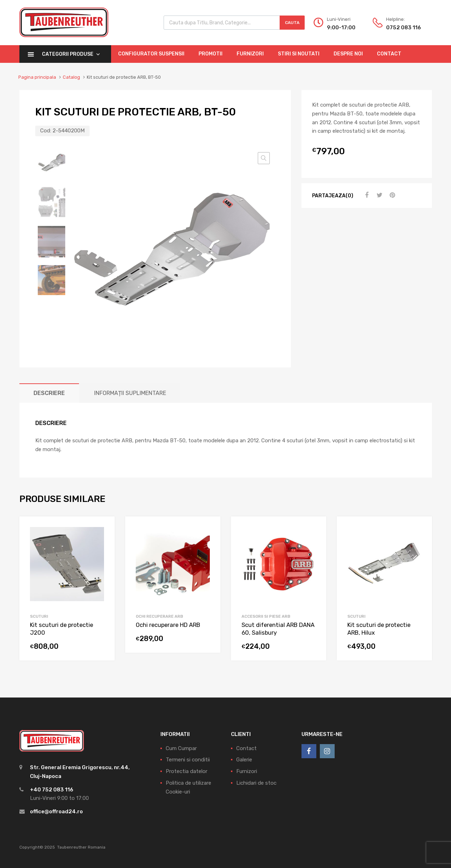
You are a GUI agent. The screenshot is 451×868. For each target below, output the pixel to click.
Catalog (71, 77)
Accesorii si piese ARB (266, 616)
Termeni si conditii (188, 760)
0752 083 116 (403, 28)
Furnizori (250, 54)
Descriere (49, 393)
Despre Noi (348, 54)
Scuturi (39, 616)
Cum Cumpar (181, 748)
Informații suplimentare (130, 393)
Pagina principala (37, 77)
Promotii (211, 54)
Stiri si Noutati (299, 54)
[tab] (49, 393)
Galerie (244, 760)
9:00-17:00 (341, 28)
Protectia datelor (187, 771)
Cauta (292, 23)
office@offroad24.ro (56, 812)
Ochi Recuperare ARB (159, 616)
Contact (389, 54)
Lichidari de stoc (256, 783)
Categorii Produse (71, 54)
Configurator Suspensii (151, 54)
